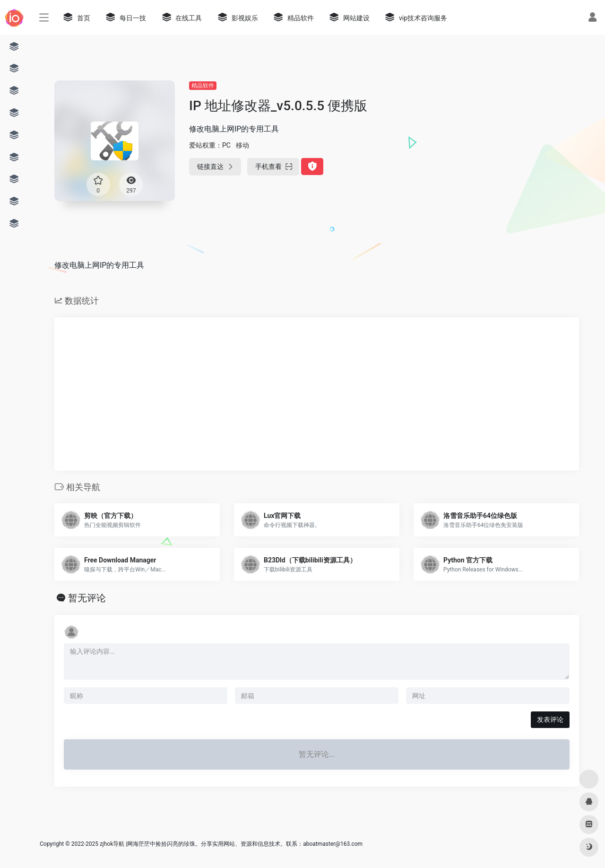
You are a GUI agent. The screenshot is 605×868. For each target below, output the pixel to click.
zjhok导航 (112, 844)
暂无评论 (87, 598)
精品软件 (203, 86)
